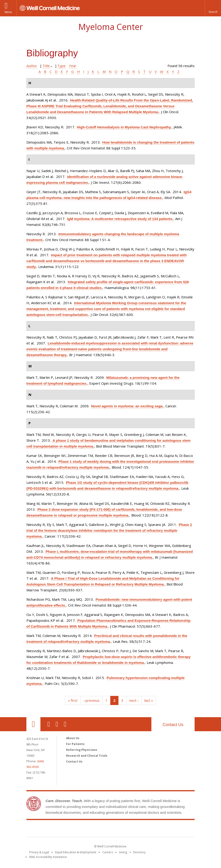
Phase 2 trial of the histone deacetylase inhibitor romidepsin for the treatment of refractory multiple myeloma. (109, 530)
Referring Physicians (82, 750)
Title (46, 66)
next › (134, 700)
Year (73, 66)
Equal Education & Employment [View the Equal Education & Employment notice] (76, 852)
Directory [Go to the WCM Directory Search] (139, 852)
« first (73, 700)
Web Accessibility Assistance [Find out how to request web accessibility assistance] (48, 857)
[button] (213, 8)
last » (149, 700)
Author (32, 66)
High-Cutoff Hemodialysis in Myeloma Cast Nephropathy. (124, 127)
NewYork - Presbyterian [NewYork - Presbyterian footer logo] (150, 829)
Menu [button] (8, 12)
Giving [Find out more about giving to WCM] (123, 852)
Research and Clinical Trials (87, 756)
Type (61, 66)
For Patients (75, 744)
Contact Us (173, 725)
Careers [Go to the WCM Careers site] (108, 852)
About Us (73, 738)
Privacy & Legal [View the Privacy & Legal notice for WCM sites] (39, 852)
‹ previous (91, 700)
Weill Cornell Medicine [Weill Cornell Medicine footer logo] (76, 829)
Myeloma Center (111, 27)
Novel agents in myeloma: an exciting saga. (127, 406)
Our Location (33, 724)
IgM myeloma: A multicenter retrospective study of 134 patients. (120, 219)
